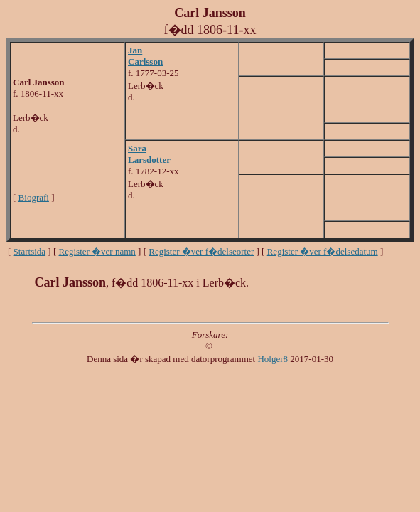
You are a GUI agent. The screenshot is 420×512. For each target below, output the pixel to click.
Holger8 (273, 359)
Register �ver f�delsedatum (323, 251)
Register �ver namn (97, 251)
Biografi (34, 197)
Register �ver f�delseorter (201, 251)
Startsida (30, 251)
